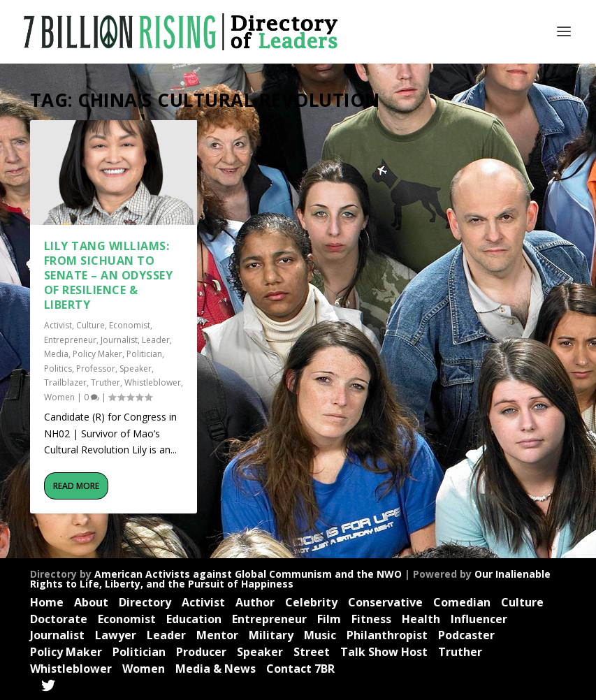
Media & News (216, 669)
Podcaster (466, 635)
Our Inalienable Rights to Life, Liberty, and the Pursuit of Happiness (290, 579)
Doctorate (59, 619)
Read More (76, 486)
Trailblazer (65, 382)
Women (59, 397)
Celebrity (311, 602)
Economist (130, 325)
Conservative (385, 602)
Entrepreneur (70, 340)
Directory (145, 602)
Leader (156, 340)
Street (312, 652)
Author (255, 602)
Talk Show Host (384, 652)
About (91, 602)
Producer (201, 652)
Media (56, 354)
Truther (106, 382)
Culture (90, 325)
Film (329, 619)
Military (271, 635)
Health (421, 619)
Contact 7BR (300, 669)
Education (194, 619)
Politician (144, 354)
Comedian (462, 602)
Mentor (217, 635)
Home (47, 602)
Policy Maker (97, 354)
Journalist (119, 340)
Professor (96, 369)
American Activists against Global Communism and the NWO (248, 574)
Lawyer (116, 635)
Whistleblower (153, 382)
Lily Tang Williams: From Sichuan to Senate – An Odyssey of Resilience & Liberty (109, 275)
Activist (58, 325)
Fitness (371, 619)
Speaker (136, 369)
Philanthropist (387, 635)
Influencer (479, 619)
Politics (58, 369)
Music (320, 635)
